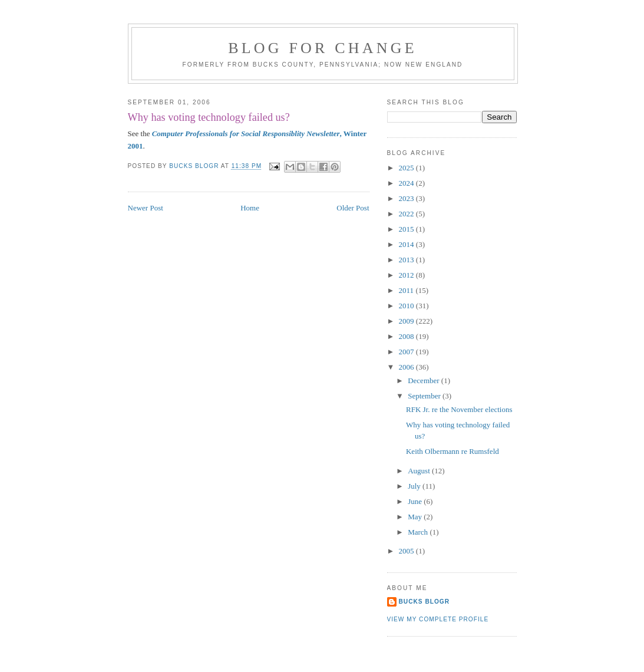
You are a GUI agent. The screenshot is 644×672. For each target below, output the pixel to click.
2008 (407, 336)
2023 (407, 198)
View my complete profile (438, 619)
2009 (407, 321)
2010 (407, 306)
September (425, 396)
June (416, 501)
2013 (407, 260)
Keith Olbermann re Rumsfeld (453, 451)
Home (250, 208)
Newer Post (146, 208)
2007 (407, 352)
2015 (407, 229)
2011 (407, 290)
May (416, 517)
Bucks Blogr (425, 602)
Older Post (353, 208)
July (415, 486)
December (425, 381)
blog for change (323, 48)
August (420, 471)
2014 (407, 244)
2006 (407, 367)
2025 (407, 168)
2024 (407, 183)
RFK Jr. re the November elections (459, 409)
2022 (407, 214)
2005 (407, 551)
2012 (407, 275)
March (419, 532)
